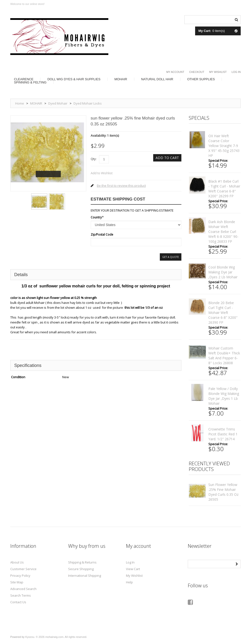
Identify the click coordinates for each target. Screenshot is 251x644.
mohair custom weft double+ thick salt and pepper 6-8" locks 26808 (224, 356)
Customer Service (23, 569)
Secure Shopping (81, 569)
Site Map (17, 582)
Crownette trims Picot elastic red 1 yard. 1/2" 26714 (223, 434)
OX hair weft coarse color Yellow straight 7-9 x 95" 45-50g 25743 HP (224, 146)
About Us (17, 562)
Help (129, 582)
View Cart (133, 569)
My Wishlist (218, 72)
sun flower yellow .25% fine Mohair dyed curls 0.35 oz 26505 (223, 492)
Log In (236, 72)
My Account (175, 72)
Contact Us (18, 602)
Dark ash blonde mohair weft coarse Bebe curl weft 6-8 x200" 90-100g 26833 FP (223, 232)
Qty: (94, 159)
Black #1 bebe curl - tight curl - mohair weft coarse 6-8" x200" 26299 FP (224, 189)
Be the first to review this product (121, 186)
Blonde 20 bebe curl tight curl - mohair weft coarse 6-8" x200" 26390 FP (223, 313)
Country (96, 217)
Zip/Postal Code (102, 235)
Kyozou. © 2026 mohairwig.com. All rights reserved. (56, 637)
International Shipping (85, 576)
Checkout (197, 72)
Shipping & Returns (82, 562)
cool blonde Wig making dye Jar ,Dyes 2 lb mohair (223, 272)
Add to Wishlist (102, 173)
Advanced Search (23, 589)
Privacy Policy (20, 576)
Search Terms (21, 595)
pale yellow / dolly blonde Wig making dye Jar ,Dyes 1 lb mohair (224, 396)
